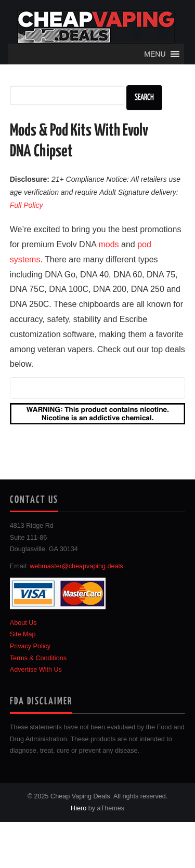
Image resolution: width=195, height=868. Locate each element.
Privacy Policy (30, 646)
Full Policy (27, 205)
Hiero (79, 808)
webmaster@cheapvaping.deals (76, 566)
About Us (23, 623)
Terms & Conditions (38, 658)
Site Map (23, 634)
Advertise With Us (36, 670)
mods (108, 244)
